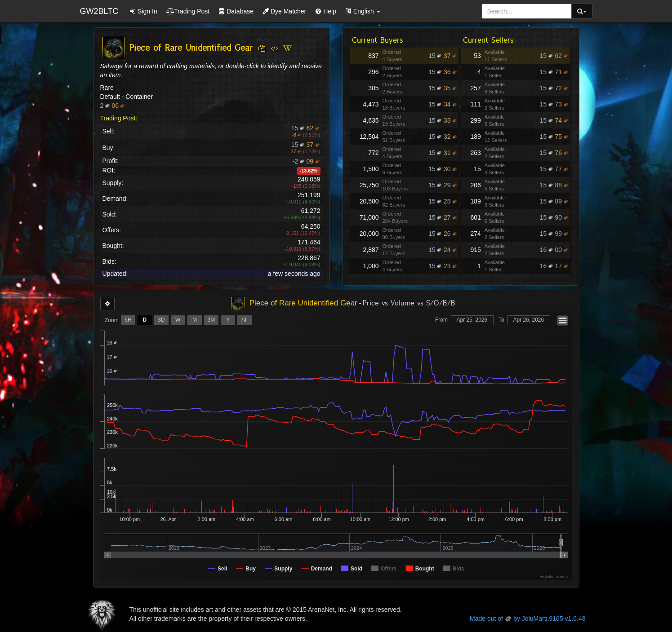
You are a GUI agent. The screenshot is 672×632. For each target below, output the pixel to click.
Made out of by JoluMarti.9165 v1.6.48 (527, 619)
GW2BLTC (99, 11)
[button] (363, 11)
